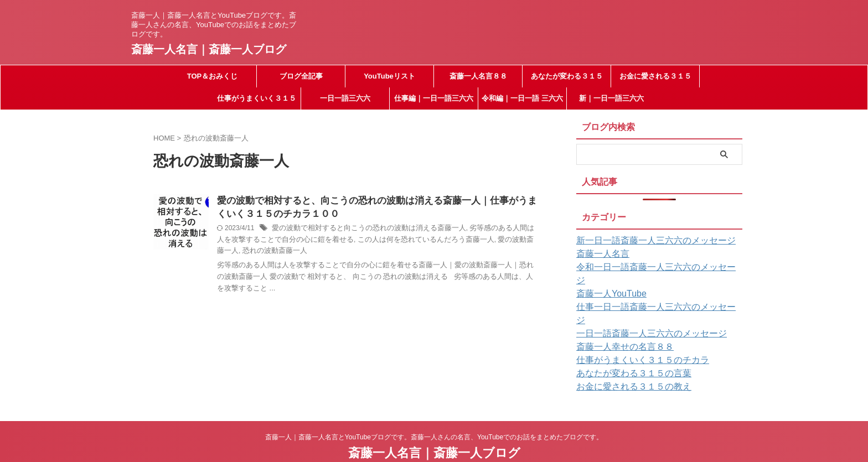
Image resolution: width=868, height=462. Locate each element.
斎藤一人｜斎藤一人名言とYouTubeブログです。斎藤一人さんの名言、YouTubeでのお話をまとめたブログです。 (434, 411)
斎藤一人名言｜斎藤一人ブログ (209, 49)
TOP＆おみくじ (213, 76)
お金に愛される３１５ (655, 76)
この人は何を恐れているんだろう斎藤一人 (390, 241)
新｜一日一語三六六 (611, 98)
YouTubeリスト (389, 76)
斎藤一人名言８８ (478, 76)
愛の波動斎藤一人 (483, 241)
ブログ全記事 (301, 76)
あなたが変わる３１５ (567, 76)
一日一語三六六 (345, 98)
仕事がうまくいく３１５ (257, 98)
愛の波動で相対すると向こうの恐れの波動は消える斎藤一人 (361, 230)
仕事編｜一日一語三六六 (434, 98)
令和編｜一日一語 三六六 (522, 98)
